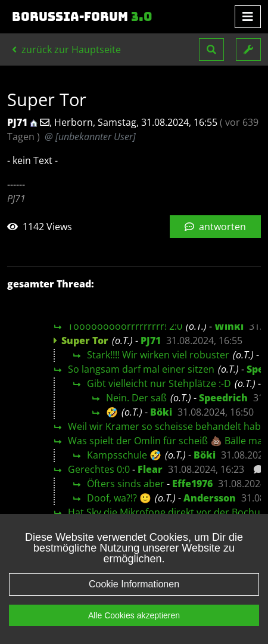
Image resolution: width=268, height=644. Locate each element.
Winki (229, 326)
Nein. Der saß (136, 398)
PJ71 (151, 340)
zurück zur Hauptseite (66, 49)
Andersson (210, 498)
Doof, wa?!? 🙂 (119, 498)
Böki (161, 412)
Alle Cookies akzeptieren (134, 615)
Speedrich (223, 398)
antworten (215, 227)
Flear (150, 469)
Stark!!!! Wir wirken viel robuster (158, 355)
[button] (211, 49)
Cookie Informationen (134, 584)
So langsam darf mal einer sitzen (141, 369)
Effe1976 (192, 484)
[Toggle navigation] (248, 17)
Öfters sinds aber (126, 484)
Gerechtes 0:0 (99, 469)
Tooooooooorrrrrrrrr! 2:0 (125, 326)
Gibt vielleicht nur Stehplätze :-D (159, 383)
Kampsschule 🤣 (124, 455)
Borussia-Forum (82, 17)
